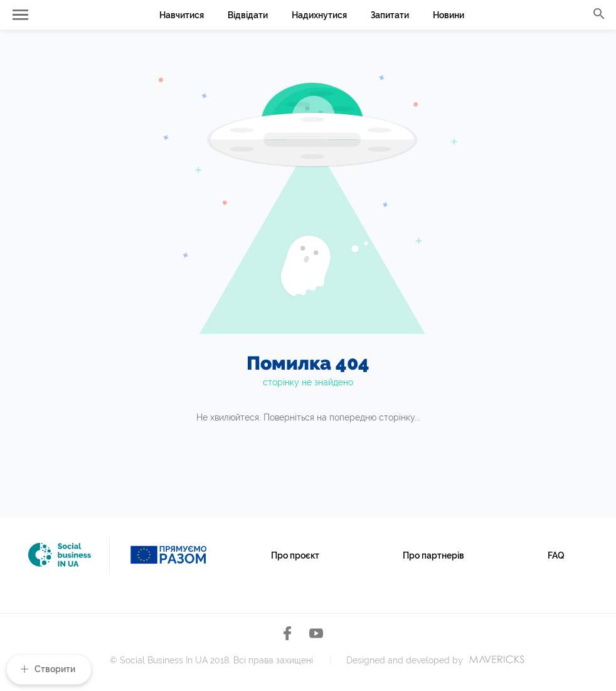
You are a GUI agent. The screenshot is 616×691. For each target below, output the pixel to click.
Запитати (390, 15)
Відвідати (248, 15)
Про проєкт (295, 555)
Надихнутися (319, 15)
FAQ (556, 555)
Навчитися (182, 15)
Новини (449, 15)
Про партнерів (433, 555)
